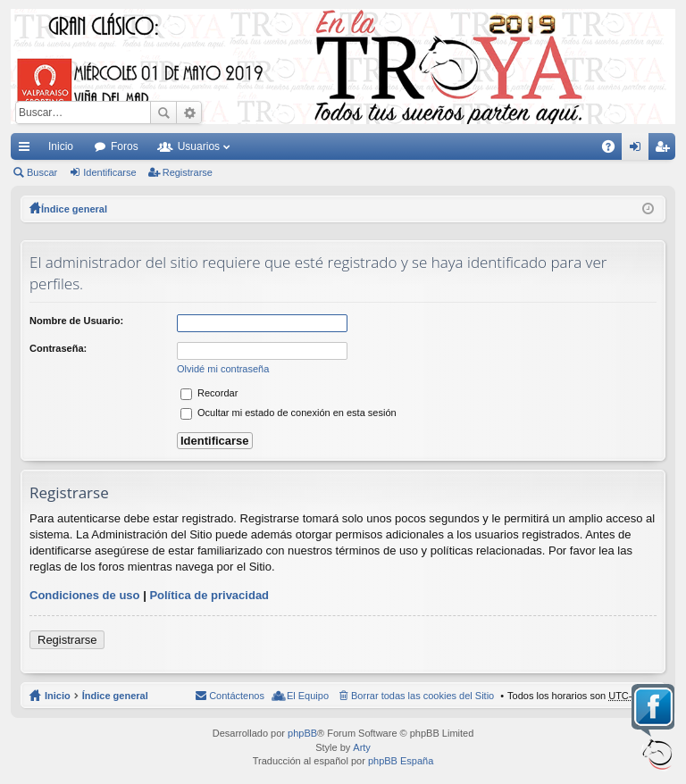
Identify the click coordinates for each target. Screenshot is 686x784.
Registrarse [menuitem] (666, 150)
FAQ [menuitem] (614, 150)
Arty (362, 747)
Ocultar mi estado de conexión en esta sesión (289, 413)
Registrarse (188, 172)
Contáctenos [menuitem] (237, 696)
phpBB (302, 733)
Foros (125, 146)
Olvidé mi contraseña (223, 369)
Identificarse (109, 172)
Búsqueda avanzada (189, 113)
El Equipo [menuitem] (308, 696)
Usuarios (199, 146)
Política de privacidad (209, 595)
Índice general (115, 696)
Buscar (163, 113)
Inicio (61, 146)
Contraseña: (58, 348)
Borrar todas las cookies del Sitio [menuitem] (422, 696)
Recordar (209, 393)
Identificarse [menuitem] (639, 150)
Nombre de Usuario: (76, 321)
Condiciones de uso (85, 595)
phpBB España (401, 761)
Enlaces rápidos (28, 150)
